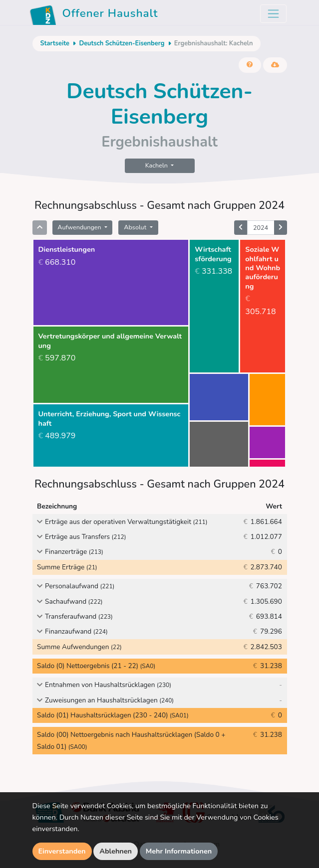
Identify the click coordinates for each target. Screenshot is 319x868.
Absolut (136, 227)
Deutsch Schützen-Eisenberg (122, 43)
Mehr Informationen (179, 851)
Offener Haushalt (94, 15)
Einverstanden (62, 851)
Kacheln (157, 165)
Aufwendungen (80, 227)
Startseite (55, 43)
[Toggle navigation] (273, 14)
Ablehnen (116, 851)
